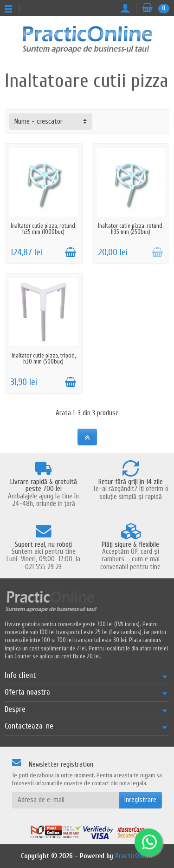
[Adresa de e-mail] (65, 800)
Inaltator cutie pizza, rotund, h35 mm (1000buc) (43, 229)
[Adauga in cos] (71, 252)
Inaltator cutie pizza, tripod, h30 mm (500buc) (44, 358)
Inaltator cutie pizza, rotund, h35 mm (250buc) (131, 229)
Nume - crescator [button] (39, 122)
